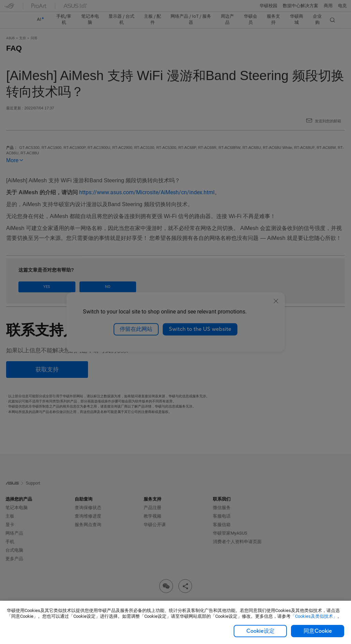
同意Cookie (318, 631)
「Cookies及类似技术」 (314, 616)
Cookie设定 (260, 631)
